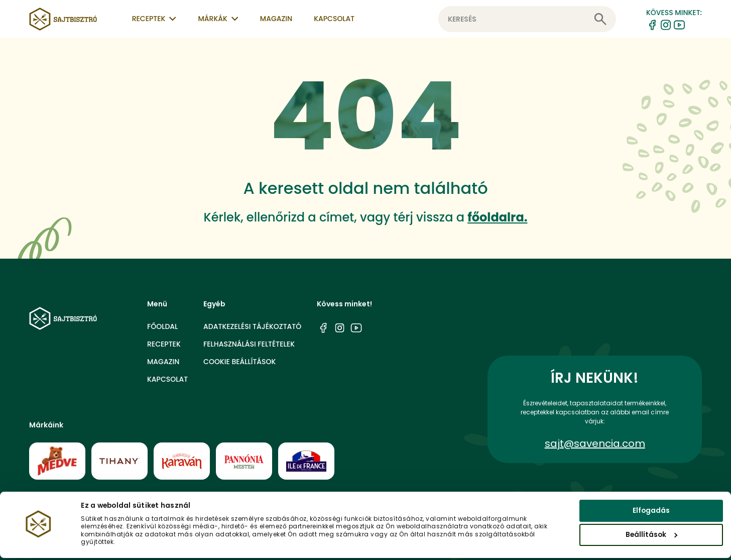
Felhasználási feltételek (249, 344)
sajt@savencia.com (595, 443)
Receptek (164, 344)
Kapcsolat (334, 19)
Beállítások (651, 537)
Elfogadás (651, 513)
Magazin (276, 19)
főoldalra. (497, 217)
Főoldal (162, 326)
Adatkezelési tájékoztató (252, 326)
